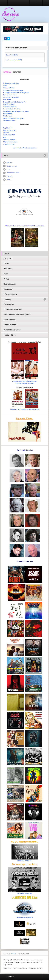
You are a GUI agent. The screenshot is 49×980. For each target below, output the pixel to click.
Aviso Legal (8, 968)
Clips (8, 169)
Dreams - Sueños (9, 140)
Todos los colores (10, 106)
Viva (5, 137)
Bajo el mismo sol (10, 95)
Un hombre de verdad (11, 97)
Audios (9, 163)
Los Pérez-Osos (9, 104)
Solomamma (8, 114)
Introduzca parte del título (5, 46)
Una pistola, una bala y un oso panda (16, 111)
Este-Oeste (7, 100)
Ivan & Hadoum (9, 88)
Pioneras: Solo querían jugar (13, 90)
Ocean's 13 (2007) (12, 55)
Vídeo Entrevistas (13, 173)
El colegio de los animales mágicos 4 (16, 93)
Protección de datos (20, 968)
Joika (5, 85)
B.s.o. (9, 179)
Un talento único (9, 121)
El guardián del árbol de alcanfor (15, 102)
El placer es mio (9, 144)
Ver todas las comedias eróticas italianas (25, 410)
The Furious (7, 116)
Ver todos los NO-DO (25, 861)
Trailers (9, 176)
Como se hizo (12, 166)
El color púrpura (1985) (14, 60)
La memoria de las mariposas (14, 118)
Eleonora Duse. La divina (12, 109)
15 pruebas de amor (10, 142)
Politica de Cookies (35, 968)
